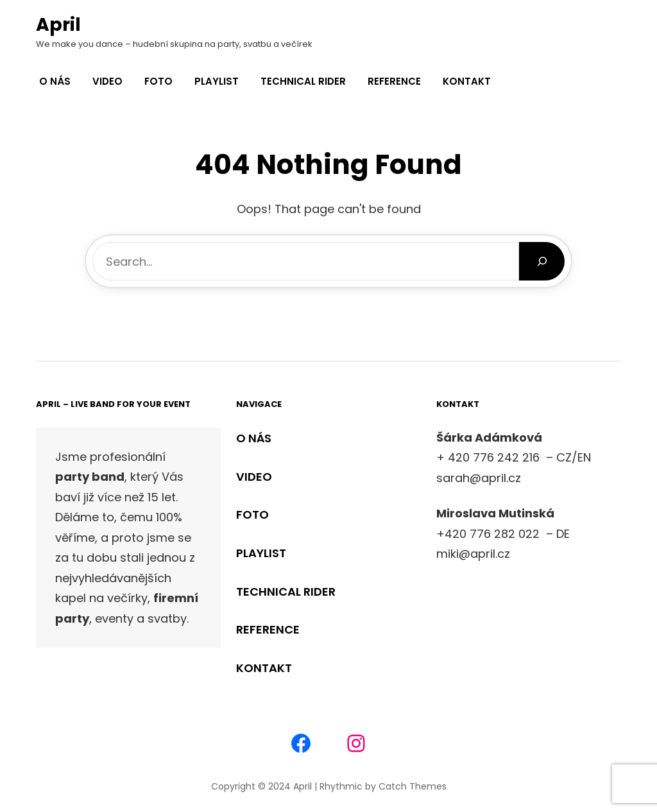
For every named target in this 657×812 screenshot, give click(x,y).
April (58, 25)
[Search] (542, 261)
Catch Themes (413, 786)
